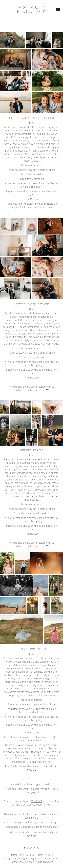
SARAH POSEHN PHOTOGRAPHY (32, 9)
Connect (37, 801)
